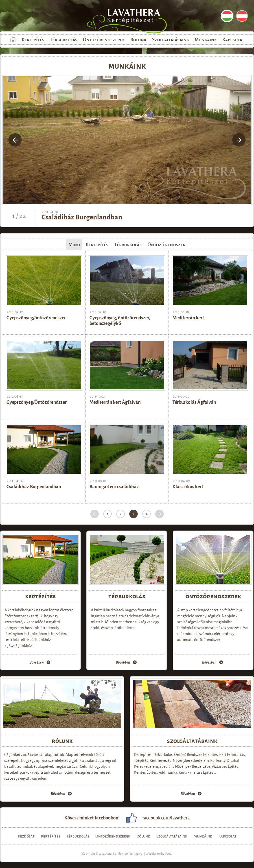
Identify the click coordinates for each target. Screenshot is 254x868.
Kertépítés (33, 39)
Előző (95, 514)
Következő (159, 514)
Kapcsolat (233, 39)
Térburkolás (64, 39)
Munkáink (206, 39)
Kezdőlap (13, 40)
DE (242, 16)
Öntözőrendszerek (104, 39)
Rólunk (138, 39)
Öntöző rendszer (167, 244)
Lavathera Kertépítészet (132, 20)
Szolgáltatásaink (171, 39)
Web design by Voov (158, 853)
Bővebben (37, 662)
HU (227, 16)
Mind (74, 244)
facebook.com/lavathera (166, 818)
